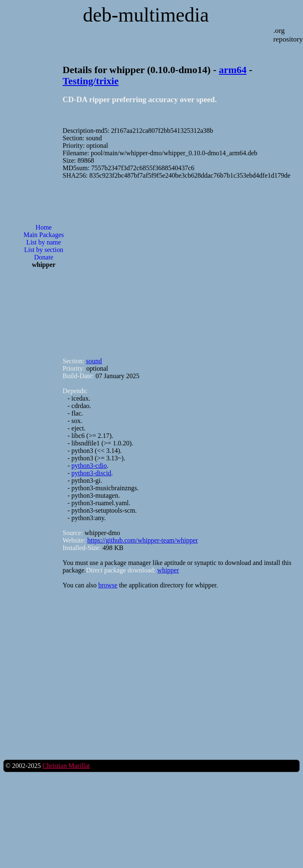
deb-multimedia (146, 15)
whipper (168, 570)
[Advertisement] (107, 265)
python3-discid (91, 473)
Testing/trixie (91, 81)
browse (108, 585)
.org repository (288, 35)
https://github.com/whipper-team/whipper (143, 540)
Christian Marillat (66, 766)
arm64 (233, 70)
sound (94, 361)
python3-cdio (89, 466)
